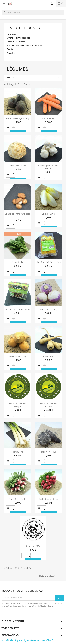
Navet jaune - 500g (17, 356)
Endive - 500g (48, 214)
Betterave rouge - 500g (18, 118)
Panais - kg (48, 356)
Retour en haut (49, 576)
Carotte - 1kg (49, 118)
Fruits (10, 49)
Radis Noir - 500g (48, 452)
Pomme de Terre (16, 42)
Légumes (12, 34)
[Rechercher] (33, 12)
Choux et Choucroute (19, 38)
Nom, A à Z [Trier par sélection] (33, 78)
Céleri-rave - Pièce (17, 166)
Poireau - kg (18, 452)
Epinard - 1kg (18, 262)
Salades (11, 53)
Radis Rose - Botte (18, 499)
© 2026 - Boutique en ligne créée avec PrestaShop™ (28, 640)
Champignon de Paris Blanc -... (48, 167)
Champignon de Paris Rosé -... (18, 215)
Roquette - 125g (33, 546)
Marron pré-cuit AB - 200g (17, 309)
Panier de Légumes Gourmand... (49, 405)
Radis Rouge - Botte (48, 499)
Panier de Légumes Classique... (17, 405)
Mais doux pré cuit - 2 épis (48, 262)
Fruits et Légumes (23, 28)
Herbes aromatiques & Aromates (25, 46)
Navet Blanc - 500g (48, 309)
